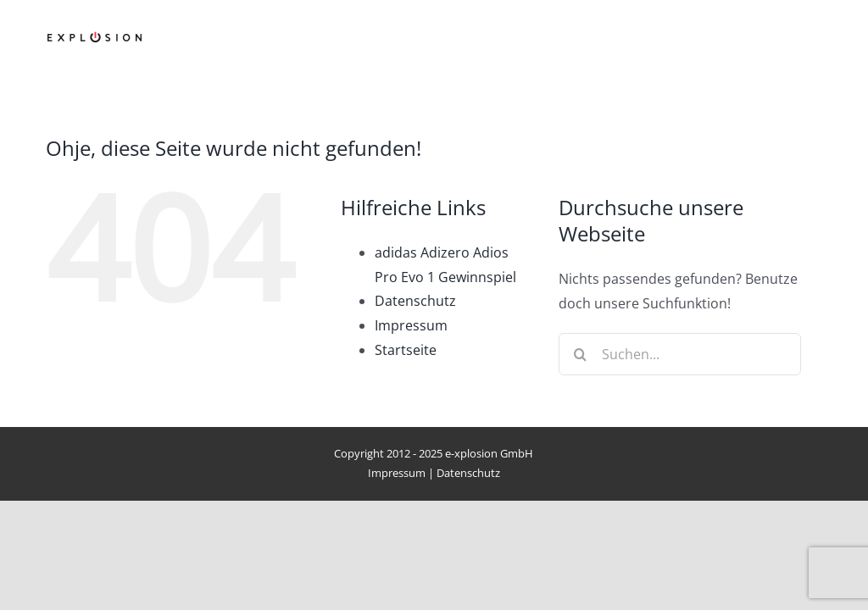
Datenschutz (415, 301)
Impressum (411, 325)
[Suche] (580, 354)
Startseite (406, 350)
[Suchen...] (679, 354)
